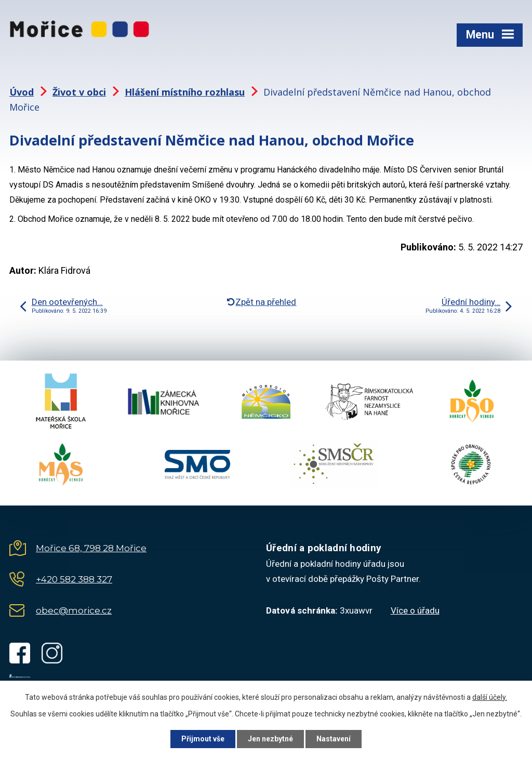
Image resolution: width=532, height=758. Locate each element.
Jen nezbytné (270, 739)
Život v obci (79, 92)
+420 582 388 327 (74, 579)
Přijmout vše (203, 739)
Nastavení (334, 739)
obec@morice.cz (74, 610)
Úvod (22, 92)
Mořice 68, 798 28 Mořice (91, 548)
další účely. (490, 697)
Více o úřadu (415, 610)
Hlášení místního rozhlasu (185, 92)
